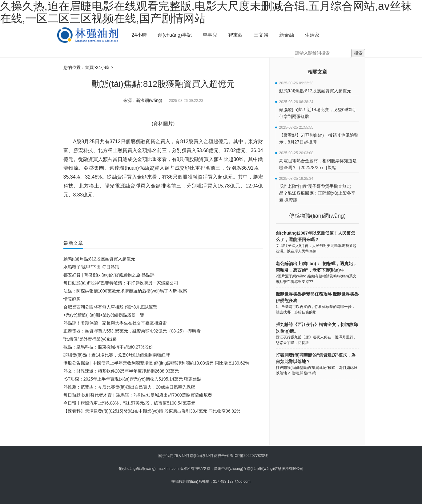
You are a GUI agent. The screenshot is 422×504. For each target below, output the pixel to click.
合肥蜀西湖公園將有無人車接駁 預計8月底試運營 (111, 307)
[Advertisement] (162, 432)
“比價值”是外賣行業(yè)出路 (90, 339)
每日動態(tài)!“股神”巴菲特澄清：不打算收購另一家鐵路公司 (121, 283)
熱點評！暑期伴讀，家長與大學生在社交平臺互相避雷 (115, 323)
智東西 (235, 35)
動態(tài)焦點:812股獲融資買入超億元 (99, 259)
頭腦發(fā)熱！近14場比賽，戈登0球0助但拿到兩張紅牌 (117, 355)
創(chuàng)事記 (175, 35)
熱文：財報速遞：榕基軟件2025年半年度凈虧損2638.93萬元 (121, 371)
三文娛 (261, 35)
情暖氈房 (72, 299)
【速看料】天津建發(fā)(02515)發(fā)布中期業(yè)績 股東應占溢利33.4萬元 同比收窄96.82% (152, 411)
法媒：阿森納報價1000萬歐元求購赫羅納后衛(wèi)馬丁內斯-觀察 (125, 291)
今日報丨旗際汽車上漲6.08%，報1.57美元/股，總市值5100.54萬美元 (129, 403)
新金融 (287, 35)
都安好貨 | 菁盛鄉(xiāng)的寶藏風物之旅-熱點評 (109, 275)
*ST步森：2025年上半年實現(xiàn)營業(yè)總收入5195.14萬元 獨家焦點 (132, 379)
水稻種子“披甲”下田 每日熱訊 (91, 267)
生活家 (312, 35)
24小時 (139, 35)
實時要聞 (126, 213)
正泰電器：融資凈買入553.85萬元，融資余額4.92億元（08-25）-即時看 (132, 331)
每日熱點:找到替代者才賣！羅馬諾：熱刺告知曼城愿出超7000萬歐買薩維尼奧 (138, 395)
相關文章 (317, 72)
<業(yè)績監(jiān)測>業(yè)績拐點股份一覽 (104, 315)
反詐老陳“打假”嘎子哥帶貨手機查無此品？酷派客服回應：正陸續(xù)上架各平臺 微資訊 (317, 193)
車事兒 (210, 35)
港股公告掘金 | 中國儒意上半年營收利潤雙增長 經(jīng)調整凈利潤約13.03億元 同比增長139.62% (156, 363)
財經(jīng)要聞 (106, 213)
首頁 (89, 67)
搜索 (358, 53)
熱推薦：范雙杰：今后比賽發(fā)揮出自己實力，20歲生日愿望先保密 (129, 387)
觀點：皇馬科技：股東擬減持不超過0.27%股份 (108, 347)
